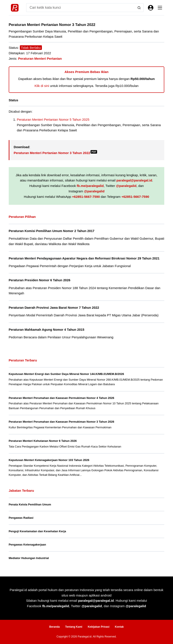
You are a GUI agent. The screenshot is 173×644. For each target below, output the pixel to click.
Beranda (55, 627)
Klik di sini (42, 86)
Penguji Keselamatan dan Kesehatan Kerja (37, 531)
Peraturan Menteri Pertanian (40, 58)
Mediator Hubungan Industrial (29, 558)
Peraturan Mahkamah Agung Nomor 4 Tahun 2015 (47, 330)
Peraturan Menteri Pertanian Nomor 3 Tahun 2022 (56, 153)
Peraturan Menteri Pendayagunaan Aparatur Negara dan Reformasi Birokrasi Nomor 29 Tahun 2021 (84, 258)
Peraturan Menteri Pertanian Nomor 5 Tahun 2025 (53, 119)
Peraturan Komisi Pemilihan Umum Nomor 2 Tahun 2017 (52, 231)
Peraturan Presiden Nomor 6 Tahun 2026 (40, 280)
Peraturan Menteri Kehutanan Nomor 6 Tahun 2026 (43, 441)
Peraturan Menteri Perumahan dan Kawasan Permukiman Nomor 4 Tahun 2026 (62, 398)
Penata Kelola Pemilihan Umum (30, 504)
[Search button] (139, 8)
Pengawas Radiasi (21, 518)
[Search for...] (81, 8)
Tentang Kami (74, 627)
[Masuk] (151, 8)
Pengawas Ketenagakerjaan (27, 545)
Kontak (119, 627)
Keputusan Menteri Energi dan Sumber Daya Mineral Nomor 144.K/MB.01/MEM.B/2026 (66, 374)
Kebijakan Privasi (98, 627)
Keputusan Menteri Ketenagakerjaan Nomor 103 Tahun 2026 (49, 460)
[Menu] (160, 8)
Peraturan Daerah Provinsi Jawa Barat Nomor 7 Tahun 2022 (54, 308)
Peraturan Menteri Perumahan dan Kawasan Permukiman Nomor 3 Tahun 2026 (62, 422)
